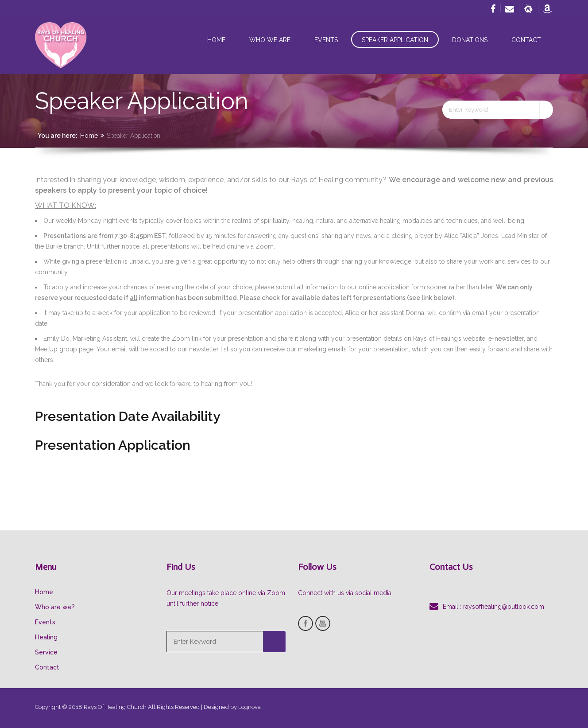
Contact (526, 40)
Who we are (270, 40)
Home (216, 40)
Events (326, 40)
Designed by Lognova (232, 707)
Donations (470, 40)
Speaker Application (395, 40)
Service (46, 652)
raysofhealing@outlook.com (504, 607)
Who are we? (55, 607)
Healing (46, 637)
